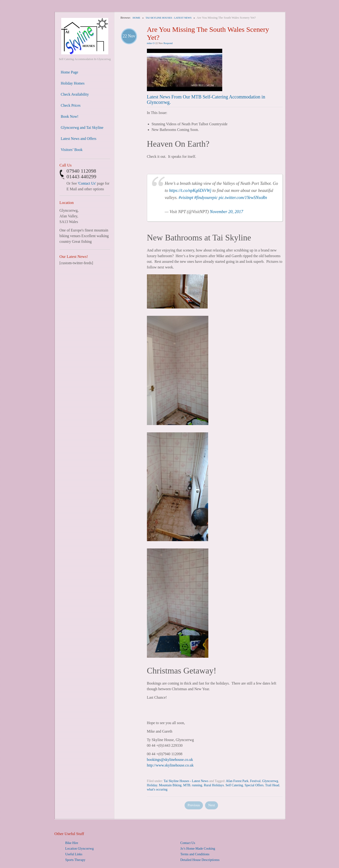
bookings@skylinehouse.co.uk (170, 760)
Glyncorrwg (270, 781)
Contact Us (188, 843)
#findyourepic (206, 198)
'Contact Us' (87, 183)
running (197, 785)
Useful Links (74, 854)
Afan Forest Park (237, 781)
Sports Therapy (75, 860)
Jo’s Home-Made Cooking (198, 849)
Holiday (152, 785)
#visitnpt (186, 198)
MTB (187, 785)
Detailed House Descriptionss (200, 860)
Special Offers (254, 785)
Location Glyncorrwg (79, 849)
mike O (151, 43)
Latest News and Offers (79, 139)
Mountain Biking (170, 785)
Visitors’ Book (72, 150)
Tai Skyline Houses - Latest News (168, 18)
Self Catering (234, 785)
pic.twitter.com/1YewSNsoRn (243, 198)
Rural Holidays (214, 785)
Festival (255, 781)
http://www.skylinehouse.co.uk (170, 765)
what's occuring (157, 789)
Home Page (69, 72)
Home (136, 18)
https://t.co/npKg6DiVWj (190, 191)
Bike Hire (72, 843)
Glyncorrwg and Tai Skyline (82, 128)
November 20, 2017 (226, 212)
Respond (168, 43)
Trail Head (272, 785)
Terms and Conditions (195, 854)
